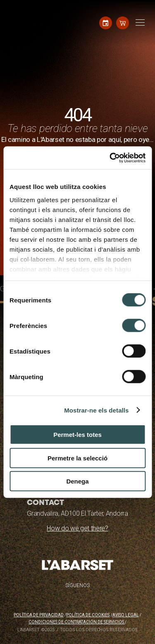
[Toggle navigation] (139, 23)
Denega (77, 481)
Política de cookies (88, 615)
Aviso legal (126, 615)
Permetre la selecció (77, 458)
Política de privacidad (39, 615)
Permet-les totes (77, 435)
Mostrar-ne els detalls (96, 410)
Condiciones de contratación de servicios (77, 622)
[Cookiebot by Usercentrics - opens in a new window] (110, 158)
